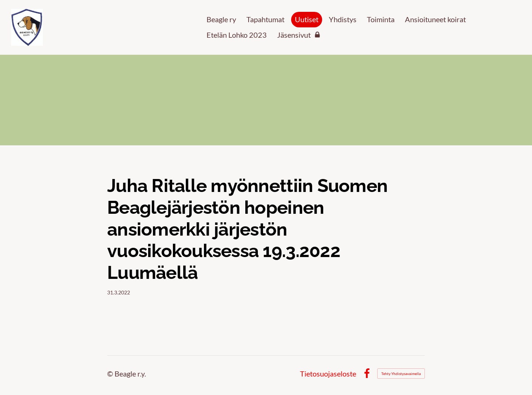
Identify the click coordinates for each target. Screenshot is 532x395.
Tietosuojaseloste (328, 374)
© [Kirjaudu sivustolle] (111, 374)
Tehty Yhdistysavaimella (401, 374)
